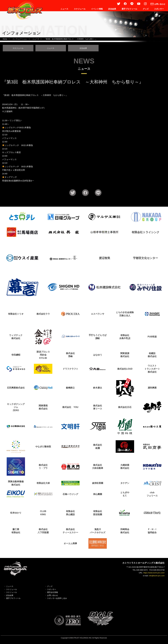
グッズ (146, 9)
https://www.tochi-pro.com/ (154, 574)
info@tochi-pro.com (157, 577)
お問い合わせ (52, 596)
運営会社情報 (52, 593)
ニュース (64, 9)
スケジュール (80, 9)
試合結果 (112, 9)
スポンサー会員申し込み (57, 599)
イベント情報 (97, 9)
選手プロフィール (129, 9)
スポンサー (159, 9)
